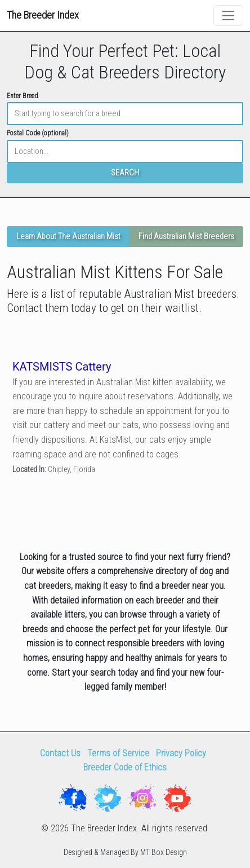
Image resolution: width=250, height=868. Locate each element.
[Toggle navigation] (228, 16)
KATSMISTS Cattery (62, 365)
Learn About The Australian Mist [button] (68, 237)
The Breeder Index (43, 15)
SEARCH (125, 173)
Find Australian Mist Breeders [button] (186, 237)
